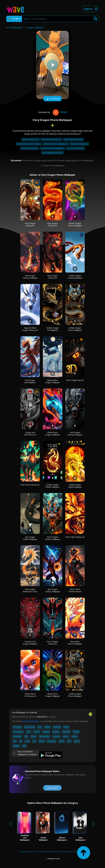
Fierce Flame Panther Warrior (75, 590)
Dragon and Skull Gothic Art (30, 434)
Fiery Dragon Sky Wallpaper (30, 381)
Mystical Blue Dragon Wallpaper (53, 381)
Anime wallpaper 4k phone (52, 153)
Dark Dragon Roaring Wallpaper (75, 434)
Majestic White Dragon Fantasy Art (30, 329)
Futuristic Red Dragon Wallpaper (30, 643)
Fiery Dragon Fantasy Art (30, 224)
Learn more (52, 788)
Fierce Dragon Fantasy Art (52, 643)
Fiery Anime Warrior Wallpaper (75, 643)
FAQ (75, 851)
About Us (32, 851)
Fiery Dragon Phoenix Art (52, 224)
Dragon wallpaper (35, 28)
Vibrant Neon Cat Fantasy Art (30, 695)
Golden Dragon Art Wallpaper (53, 329)
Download (52, 99)
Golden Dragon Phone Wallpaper (75, 329)
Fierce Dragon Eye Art (75, 380)
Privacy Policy (66, 851)
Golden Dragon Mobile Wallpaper (52, 486)
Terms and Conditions (48, 851)
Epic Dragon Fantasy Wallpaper (53, 590)
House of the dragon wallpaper (29, 144)
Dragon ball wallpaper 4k (51, 139)
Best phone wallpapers (79, 144)
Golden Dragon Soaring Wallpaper (75, 277)
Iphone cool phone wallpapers (56, 144)
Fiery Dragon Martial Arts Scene (30, 590)
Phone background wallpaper (53, 148)
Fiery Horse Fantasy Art (30, 485)
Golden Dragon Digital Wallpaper (75, 486)
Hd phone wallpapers (30, 148)
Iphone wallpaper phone (73, 139)
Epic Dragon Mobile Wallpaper (30, 538)
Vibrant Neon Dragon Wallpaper (53, 434)
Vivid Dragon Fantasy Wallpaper (30, 277)
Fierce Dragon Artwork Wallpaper (53, 538)
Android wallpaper (31, 721)
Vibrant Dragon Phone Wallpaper (75, 224)
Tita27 (60, 112)
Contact (23, 851)
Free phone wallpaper (75, 148)
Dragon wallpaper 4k (31, 139)
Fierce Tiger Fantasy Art (75, 537)
